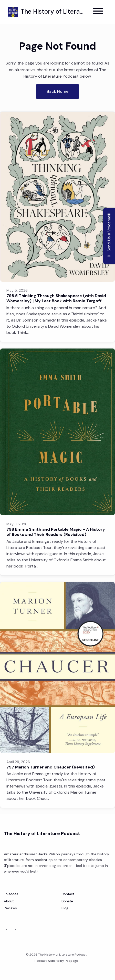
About (9, 901)
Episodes (11, 894)
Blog (65, 908)
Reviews (10, 908)
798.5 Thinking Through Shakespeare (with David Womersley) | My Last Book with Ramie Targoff (56, 298)
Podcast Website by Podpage (56, 961)
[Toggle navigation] (98, 12)
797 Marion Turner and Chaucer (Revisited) (51, 767)
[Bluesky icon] (6, 928)
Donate (67, 901)
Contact (68, 894)
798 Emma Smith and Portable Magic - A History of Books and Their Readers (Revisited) (56, 532)
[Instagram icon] (16, 928)
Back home (57, 91)
